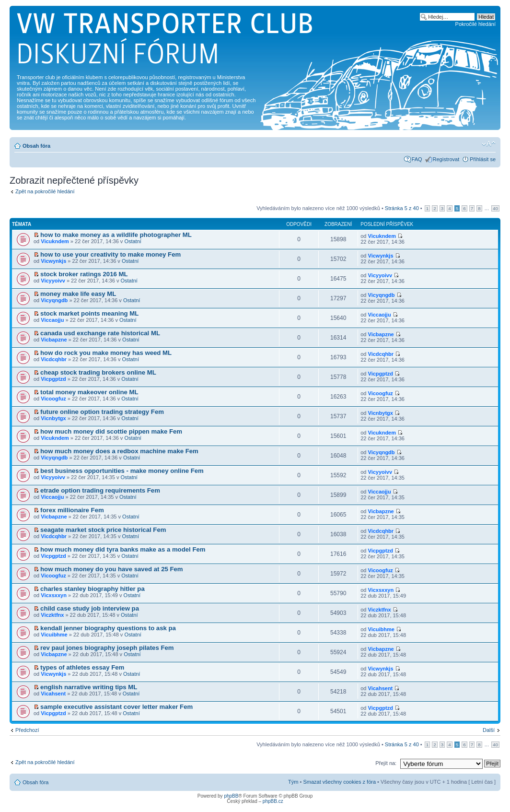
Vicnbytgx (53, 418)
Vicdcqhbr (54, 359)
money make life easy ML (78, 294)
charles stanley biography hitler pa (93, 589)
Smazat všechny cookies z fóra (339, 782)
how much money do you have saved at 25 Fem (112, 569)
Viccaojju (52, 320)
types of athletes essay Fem (82, 667)
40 (495, 208)
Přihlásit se (483, 159)
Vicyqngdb (54, 300)
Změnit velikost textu (489, 144)
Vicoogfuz (53, 399)
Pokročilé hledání (475, 24)
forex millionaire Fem (72, 510)
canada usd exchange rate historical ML (100, 333)
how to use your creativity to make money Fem (110, 254)
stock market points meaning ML (89, 313)
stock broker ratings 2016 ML (84, 274)
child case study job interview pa (90, 608)
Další (489, 730)
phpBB (231, 796)
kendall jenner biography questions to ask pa (108, 628)
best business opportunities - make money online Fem (122, 471)
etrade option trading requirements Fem (100, 490)
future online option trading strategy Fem (102, 412)
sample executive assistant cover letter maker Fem (116, 707)
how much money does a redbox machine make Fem (119, 451)
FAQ (417, 159)
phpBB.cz (273, 801)
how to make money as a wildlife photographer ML (116, 235)
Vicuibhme (54, 635)
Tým (293, 782)
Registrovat (446, 159)
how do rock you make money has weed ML (106, 353)
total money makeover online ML (89, 392)
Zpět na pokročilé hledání (45, 191)
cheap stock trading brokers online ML (98, 372)
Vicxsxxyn (54, 595)
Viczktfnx (52, 615)
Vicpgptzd (53, 379)
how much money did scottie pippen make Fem (111, 431)
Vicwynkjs (53, 261)
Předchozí (27, 730)
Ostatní (133, 241)
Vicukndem (55, 241)
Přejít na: (386, 763)
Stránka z (402, 208)
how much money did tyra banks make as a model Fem (123, 549)
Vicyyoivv (53, 281)
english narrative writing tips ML (89, 687)
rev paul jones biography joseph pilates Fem (107, 648)
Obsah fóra (36, 146)
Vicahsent (53, 694)
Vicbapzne (54, 340)
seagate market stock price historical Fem (103, 530)
